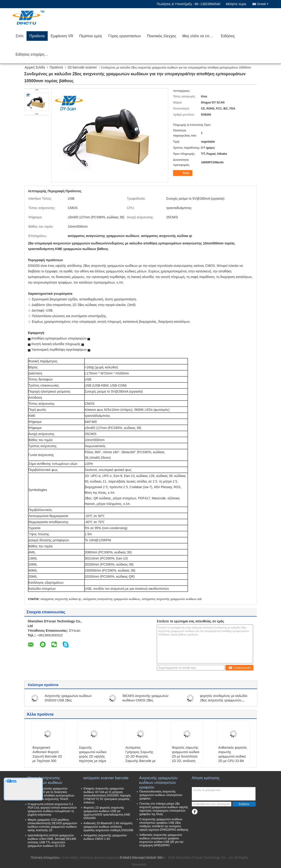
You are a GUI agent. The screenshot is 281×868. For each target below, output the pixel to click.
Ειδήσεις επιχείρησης (33, 54)
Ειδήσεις (228, 36)
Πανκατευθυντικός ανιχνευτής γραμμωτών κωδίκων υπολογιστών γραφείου (161, 795)
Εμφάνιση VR (62, 36)
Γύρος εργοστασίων (124, 36)
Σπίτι (20, 36)
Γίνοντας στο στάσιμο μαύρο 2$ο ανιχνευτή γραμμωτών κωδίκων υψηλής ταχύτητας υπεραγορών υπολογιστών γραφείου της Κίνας (164, 809)
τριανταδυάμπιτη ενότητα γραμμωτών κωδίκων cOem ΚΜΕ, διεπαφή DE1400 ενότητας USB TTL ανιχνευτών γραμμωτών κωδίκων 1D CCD (52, 841)
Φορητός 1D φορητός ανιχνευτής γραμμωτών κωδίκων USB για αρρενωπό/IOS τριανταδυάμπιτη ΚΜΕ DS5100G (107, 813)
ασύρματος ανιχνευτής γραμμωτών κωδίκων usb (172, 599)
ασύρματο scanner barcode (106, 778)
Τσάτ (183, 173)
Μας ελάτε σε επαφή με (200, 36)
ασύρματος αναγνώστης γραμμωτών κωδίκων (111, 599)
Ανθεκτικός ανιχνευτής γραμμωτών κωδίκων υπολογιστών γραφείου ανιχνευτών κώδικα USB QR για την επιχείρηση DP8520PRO (161, 840)
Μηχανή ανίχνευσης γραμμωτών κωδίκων (45, 780)
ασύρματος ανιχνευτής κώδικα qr (61, 599)
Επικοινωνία (239, 668)
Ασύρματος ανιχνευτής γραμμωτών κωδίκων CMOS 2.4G (105, 837)
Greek (263, 4)
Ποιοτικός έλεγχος (161, 36)
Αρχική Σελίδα (35, 67)
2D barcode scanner (82, 67)
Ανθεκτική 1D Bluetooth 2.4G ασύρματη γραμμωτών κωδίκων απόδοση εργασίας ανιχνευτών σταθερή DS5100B (108, 827)
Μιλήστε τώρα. (236, 4)
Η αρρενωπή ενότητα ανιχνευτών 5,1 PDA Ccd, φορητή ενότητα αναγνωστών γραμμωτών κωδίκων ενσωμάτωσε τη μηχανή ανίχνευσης (52, 809)
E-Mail (125, 858)
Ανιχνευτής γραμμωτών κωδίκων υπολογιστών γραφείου (158, 781)
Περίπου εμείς (91, 36)
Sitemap (138, 858)
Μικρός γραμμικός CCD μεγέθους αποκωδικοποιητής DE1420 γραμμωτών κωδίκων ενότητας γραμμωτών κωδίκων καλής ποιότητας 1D (52, 825)
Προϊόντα (37, 36)
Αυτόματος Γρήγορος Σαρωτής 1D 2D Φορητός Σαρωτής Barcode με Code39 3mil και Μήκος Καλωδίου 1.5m (140, 761)
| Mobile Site (154, 858)
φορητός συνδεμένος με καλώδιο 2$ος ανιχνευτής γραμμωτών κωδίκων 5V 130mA (224, 700)
